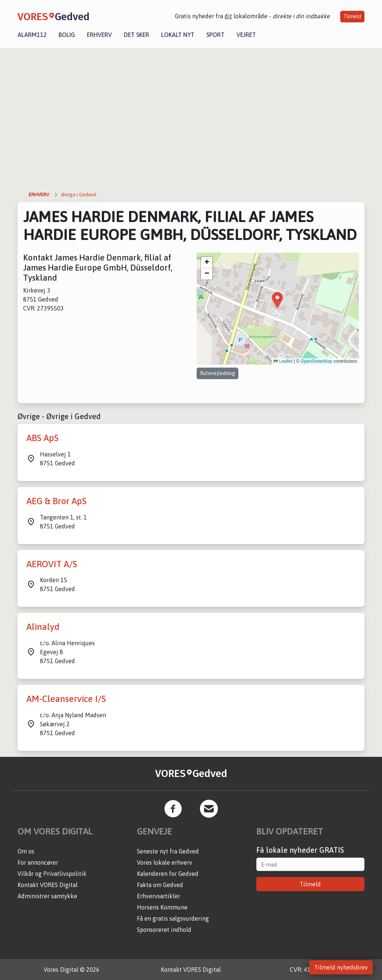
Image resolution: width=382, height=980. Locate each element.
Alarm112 (32, 35)
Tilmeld (352, 16)
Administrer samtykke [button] (47, 896)
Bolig (67, 35)
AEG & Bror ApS (57, 501)
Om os (26, 851)
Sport (215, 35)
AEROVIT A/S (52, 564)
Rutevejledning (217, 373)
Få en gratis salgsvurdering (173, 918)
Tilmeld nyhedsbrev (341, 967)
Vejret (246, 35)
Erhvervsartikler (159, 896)
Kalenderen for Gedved (168, 874)
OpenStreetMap (317, 361)
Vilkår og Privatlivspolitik (52, 874)
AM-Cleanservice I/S (66, 699)
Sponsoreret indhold (164, 930)
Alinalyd (43, 627)
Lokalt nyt (178, 35)
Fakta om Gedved (160, 885)
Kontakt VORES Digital (48, 885)
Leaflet (283, 361)
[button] (277, 300)
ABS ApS (43, 438)
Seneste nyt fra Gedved (168, 851)
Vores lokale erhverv (165, 862)
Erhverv (99, 35)
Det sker (137, 35)
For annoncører (38, 862)
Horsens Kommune (162, 907)
